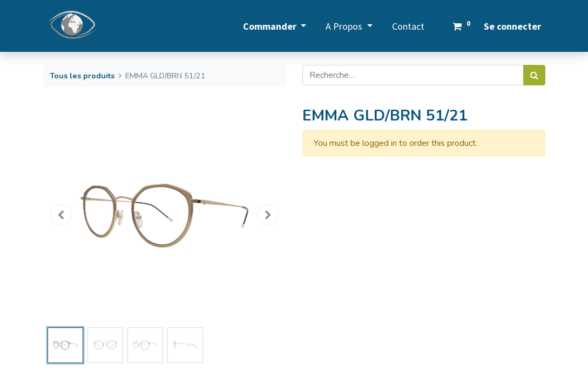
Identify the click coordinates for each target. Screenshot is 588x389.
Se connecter (512, 26)
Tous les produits (82, 76)
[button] (62, 215)
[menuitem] (408, 26)
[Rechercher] (534, 75)
